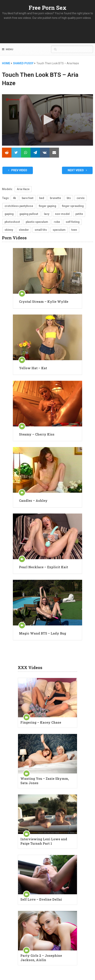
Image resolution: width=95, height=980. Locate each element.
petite (79, 214)
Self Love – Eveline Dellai (41, 899)
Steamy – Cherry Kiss (37, 434)
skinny (9, 230)
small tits (41, 230)
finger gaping (47, 206)
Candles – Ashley (33, 501)
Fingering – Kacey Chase (41, 722)
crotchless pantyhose (19, 206)
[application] (48, 120)
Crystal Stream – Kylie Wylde (44, 302)
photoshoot (12, 222)
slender (24, 230)
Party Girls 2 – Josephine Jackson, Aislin (41, 958)
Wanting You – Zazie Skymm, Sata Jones (45, 781)
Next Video (77, 170)
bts (69, 198)
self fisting (73, 222)
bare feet (28, 198)
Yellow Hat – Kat (33, 368)
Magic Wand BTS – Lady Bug (43, 633)
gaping (9, 214)
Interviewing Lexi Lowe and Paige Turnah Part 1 (44, 841)
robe (57, 222)
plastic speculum (37, 222)
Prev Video (18, 170)
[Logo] (13, 100)
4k (14, 198)
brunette (55, 198)
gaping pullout (29, 214)
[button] (48, 120)
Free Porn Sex (48, 8)
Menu (9, 49)
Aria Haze (23, 189)
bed (42, 198)
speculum (59, 230)
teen (74, 230)
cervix (81, 198)
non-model (62, 214)
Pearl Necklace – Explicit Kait (44, 567)
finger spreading (73, 206)
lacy (47, 214)
